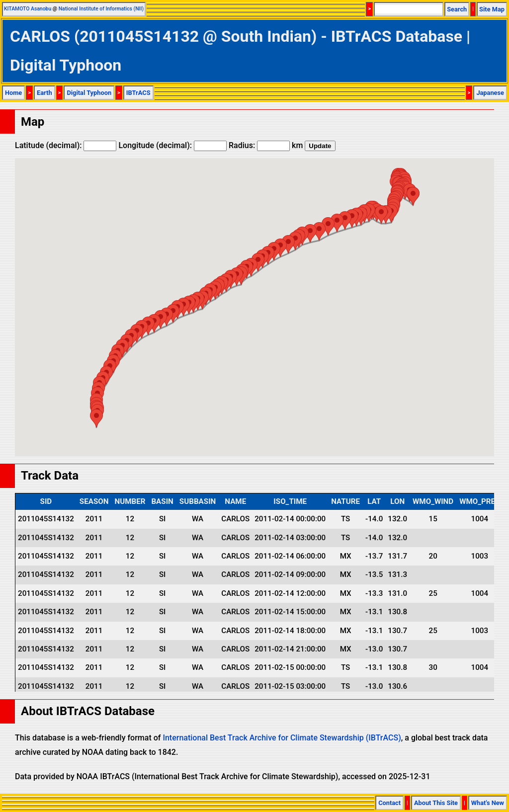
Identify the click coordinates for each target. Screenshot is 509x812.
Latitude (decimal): (66, 145)
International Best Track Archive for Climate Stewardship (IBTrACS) (282, 738)
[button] (413, 196)
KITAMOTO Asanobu (28, 9)
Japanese (490, 93)
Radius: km (266, 145)
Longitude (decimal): (172, 145)
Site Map (492, 9)
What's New (488, 803)
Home (13, 93)
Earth (44, 93)
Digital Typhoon (89, 93)
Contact (389, 803)
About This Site (436, 803)
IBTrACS (138, 93)
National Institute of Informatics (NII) (101, 9)
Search (457, 9)
